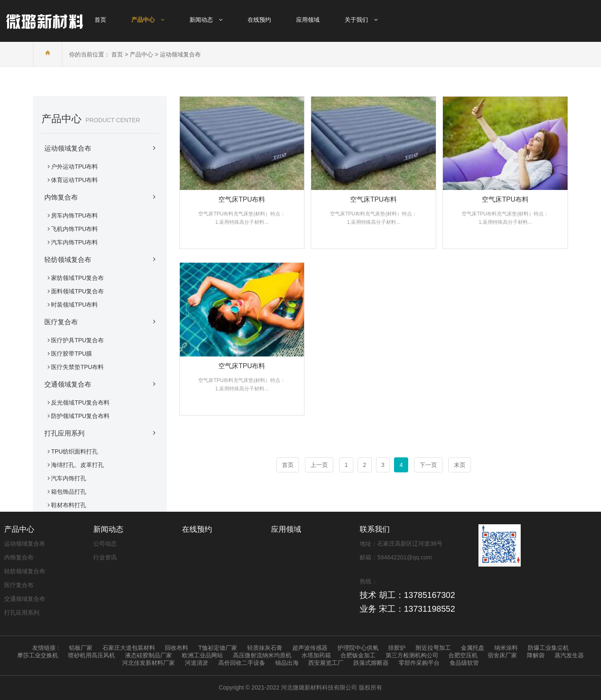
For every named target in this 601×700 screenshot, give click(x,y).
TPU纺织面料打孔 (74, 451)
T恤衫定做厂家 (218, 648)
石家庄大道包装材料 (129, 648)
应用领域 (286, 529)
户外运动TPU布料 (74, 167)
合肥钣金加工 (358, 655)
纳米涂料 (506, 648)
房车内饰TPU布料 (74, 215)
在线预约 (197, 529)
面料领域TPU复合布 (77, 291)
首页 (117, 54)
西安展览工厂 (326, 663)
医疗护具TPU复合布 (77, 340)
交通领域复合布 (100, 384)
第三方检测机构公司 (412, 655)
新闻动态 (108, 529)
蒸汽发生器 (569, 655)
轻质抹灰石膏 (265, 648)
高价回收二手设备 (242, 663)
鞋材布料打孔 (69, 505)
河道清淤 (197, 663)
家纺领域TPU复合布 (77, 278)
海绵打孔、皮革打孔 (77, 465)
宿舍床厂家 (502, 655)
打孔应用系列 (100, 433)
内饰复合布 (100, 197)
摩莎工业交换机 (38, 655)
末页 (460, 465)
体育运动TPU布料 (74, 180)
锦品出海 (287, 663)
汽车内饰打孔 (69, 478)
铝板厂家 (81, 648)
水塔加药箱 (316, 655)
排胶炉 (397, 648)
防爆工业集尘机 (548, 648)
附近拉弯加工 (433, 648)
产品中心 (141, 54)
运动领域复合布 (180, 54)
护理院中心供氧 (358, 648)
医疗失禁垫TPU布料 (77, 367)
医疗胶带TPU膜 (72, 354)
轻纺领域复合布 (100, 259)
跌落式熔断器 (371, 663)
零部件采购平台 (419, 663)
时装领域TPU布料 (74, 305)
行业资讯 (105, 557)
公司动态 (105, 544)
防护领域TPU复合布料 (80, 416)
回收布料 (176, 648)
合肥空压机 (463, 655)
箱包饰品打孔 (69, 492)
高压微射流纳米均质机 (262, 655)
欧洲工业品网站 (202, 655)
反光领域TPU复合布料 (80, 403)
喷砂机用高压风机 (92, 655)
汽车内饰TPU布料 (74, 242)
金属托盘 (473, 648)
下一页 (428, 465)
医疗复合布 (100, 322)
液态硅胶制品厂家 (148, 655)
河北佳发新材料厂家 (148, 663)
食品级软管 (464, 663)
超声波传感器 (310, 648)
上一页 (319, 465)
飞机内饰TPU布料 (74, 229)
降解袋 (536, 655)
